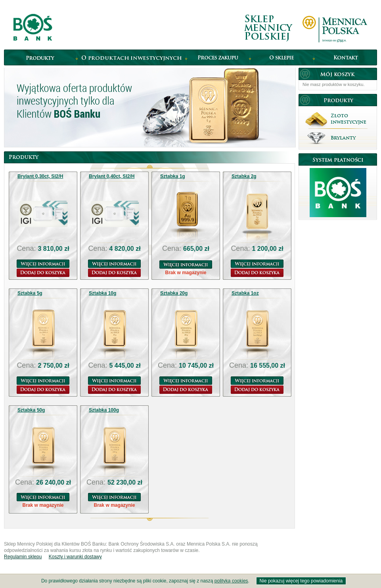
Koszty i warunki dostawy (75, 557)
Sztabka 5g (30, 293)
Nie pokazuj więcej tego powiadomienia (301, 581)
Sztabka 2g (244, 176)
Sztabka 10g (102, 293)
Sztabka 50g (31, 410)
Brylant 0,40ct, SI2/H (112, 176)
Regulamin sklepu (23, 557)
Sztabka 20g (174, 293)
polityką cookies (231, 581)
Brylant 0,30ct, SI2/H (40, 176)
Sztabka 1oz (245, 293)
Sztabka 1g (173, 176)
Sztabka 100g (104, 410)
